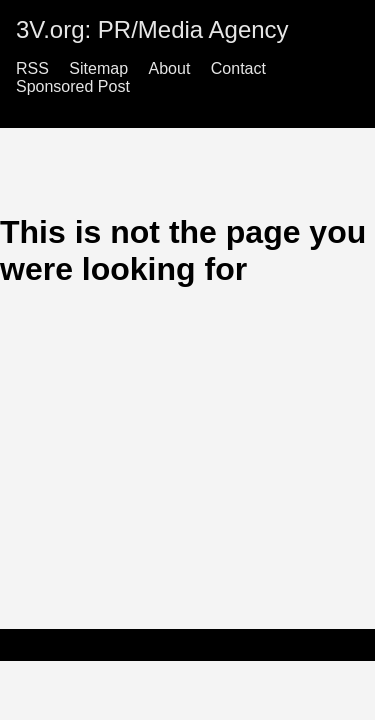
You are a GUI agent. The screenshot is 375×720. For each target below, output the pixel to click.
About (170, 68)
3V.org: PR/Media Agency (152, 29)
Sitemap (98, 68)
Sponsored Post (73, 86)
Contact (238, 68)
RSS (32, 68)
